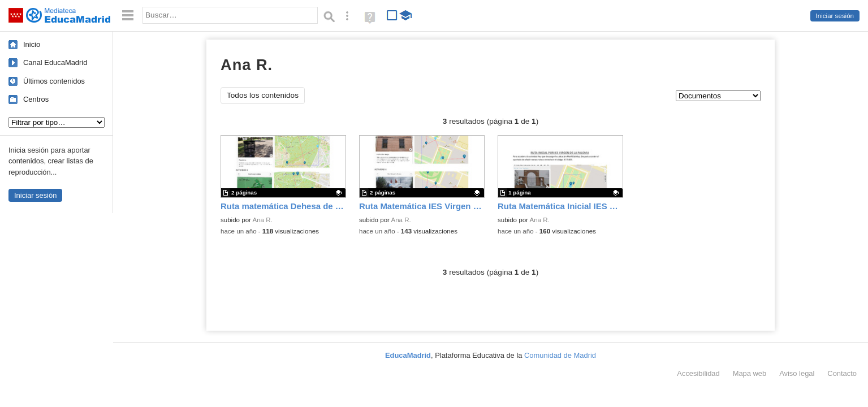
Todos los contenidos (263, 95)
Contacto (842, 373)
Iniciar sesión (835, 16)
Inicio (32, 44)
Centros (36, 99)
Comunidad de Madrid (560, 355)
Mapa (750, 373)
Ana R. (263, 220)
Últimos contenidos (54, 81)
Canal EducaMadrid (55, 62)
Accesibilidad (698, 373)
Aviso (797, 373)
